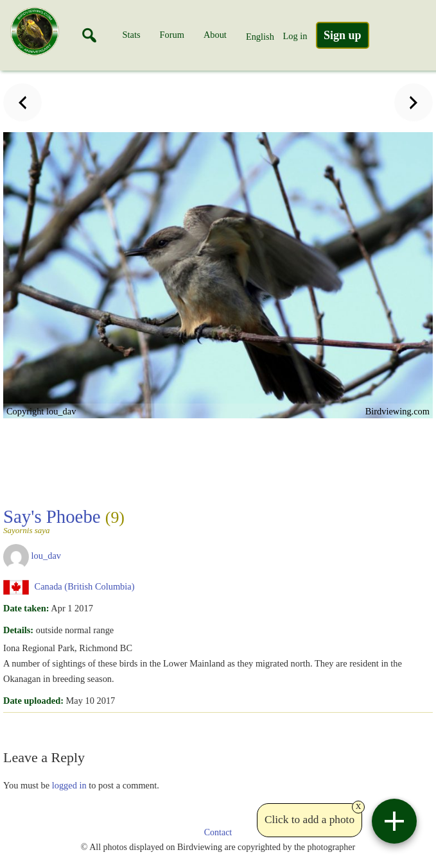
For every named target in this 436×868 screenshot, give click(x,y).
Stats (132, 35)
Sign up (343, 35)
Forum (172, 35)
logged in (69, 785)
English (260, 37)
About (215, 35)
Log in (295, 36)
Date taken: (26, 608)
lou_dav (46, 556)
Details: (18, 630)
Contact (218, 832)
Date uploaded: (33, 701)
